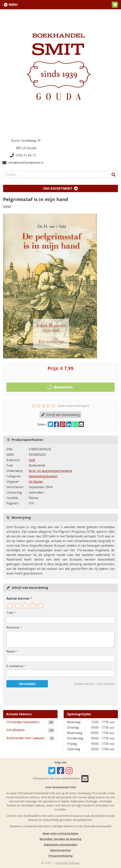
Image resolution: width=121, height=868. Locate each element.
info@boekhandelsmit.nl (23, 163)
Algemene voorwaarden (60, 845)
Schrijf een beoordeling (60, 415)
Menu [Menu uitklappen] (13, 5)
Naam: (11, 651)
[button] (115, 5)
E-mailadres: (15, 666)
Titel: (10, 613)
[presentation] (31, 696)
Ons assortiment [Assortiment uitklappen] (58, 188)
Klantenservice (61, 850)
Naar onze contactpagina (60, 833)
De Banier (36, 482)
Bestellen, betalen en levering (60, 839)
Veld (32, 460)
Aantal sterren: (18, 598)
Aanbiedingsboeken (43, 476)
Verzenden (27, 684)
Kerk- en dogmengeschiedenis (50, 471)
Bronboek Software (67, 863)
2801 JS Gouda (26, 148)
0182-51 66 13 (23, 155)
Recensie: (13, 627)
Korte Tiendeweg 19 (26, 141)
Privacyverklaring (61, 856)
